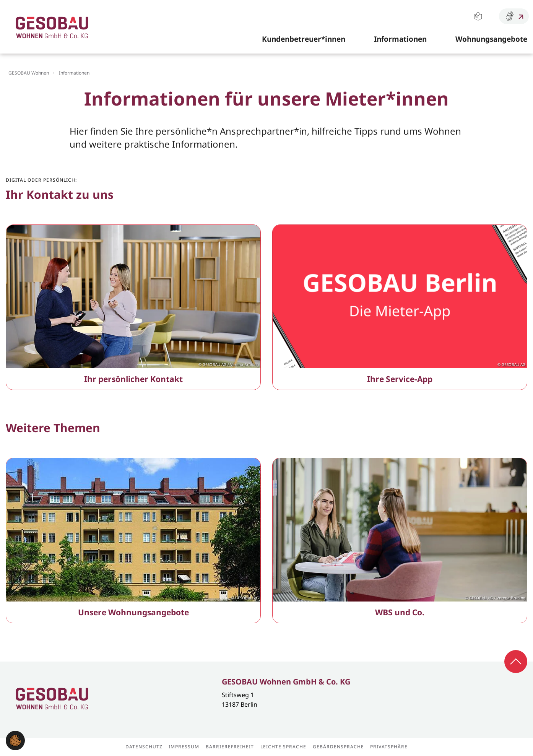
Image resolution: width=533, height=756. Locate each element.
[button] (15, 740)
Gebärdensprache (514, 16)
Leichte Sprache (478, 16)
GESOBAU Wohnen (29, 73)
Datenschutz (144, 747)
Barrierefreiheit (230, 747)
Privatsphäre (389, 747)
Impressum (184, 747)
